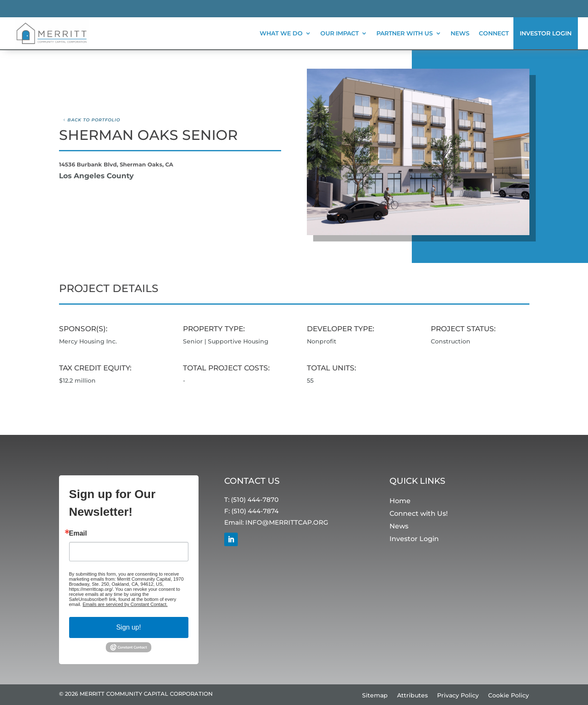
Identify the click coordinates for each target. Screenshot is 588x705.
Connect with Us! (419, 514)
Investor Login (546, 33)
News (460, 33)
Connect (494, 33)
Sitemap (375, 696)
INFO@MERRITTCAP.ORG (287, 523)
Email (78, 533)
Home (400, 501)
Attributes (412, 696)
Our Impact (340, 33)
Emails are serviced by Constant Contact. (125, 604)
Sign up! (129, 627)
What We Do (281, 33)
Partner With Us (405, 33)
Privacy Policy (458, 696)
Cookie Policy (509, 696)
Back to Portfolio (94, 120)
